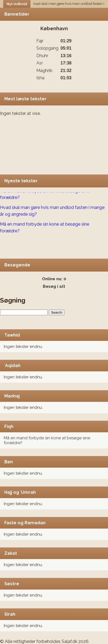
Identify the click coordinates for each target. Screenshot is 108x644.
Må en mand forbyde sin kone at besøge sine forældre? (45, 195)
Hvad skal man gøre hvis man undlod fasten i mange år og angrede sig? (52, 211)
